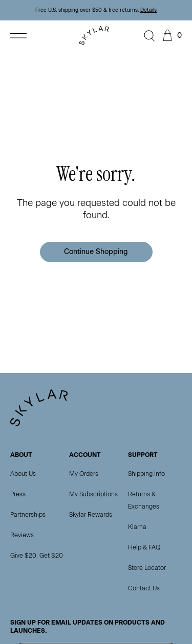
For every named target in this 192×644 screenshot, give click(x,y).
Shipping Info (146, 474)
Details (148, 10)
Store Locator (147, 568)
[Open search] (150, 36)
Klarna (137, 527)
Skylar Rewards (91, 515)
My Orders (84, 474)
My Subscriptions (93, 494)
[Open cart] (171, 36)
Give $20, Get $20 (37, 556)
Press (18, 494)
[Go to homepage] (96, 36)
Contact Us (144, 588)
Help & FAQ (144, 547)
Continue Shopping (96, 252)
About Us (23, 474)
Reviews (22, 535)
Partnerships (28, 515)
